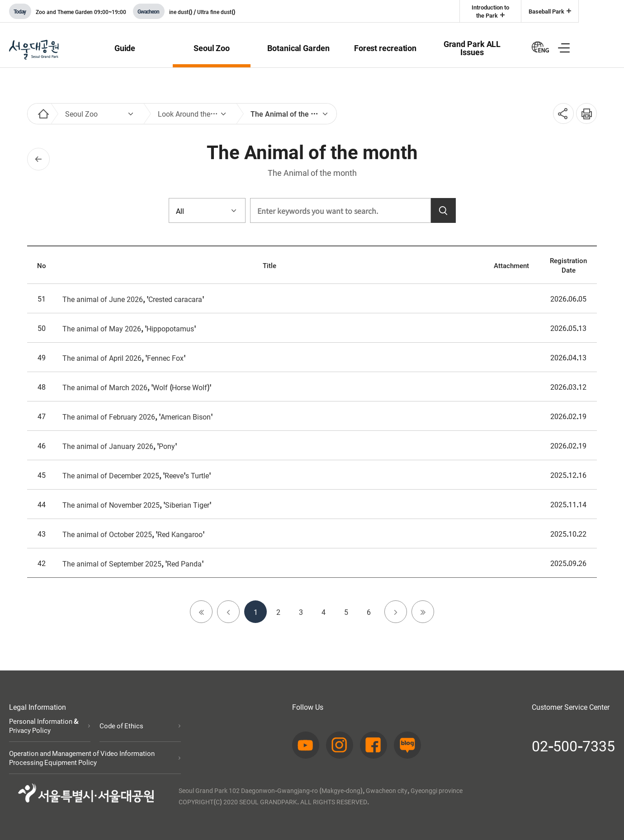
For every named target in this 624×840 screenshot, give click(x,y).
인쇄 (583, 109)
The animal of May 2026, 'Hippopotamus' (129, 328)
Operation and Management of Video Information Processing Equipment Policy (82, 758)
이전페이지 (38, 159)
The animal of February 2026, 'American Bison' (137, 416)
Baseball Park (546, 11)
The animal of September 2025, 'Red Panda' (133, 563)
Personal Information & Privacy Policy (44, 726)
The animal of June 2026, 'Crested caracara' (133, 299)
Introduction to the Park (490, 11)
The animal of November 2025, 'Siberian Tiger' (137, 505)
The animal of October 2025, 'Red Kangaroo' (133, 534)
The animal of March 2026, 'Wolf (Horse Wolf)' (137, 387)
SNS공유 (560, 114)
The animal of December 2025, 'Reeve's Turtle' (137, 475)
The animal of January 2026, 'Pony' (120, 446)
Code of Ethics (121, 726)
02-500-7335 (573, 745)
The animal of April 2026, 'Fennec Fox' (124, 358)
